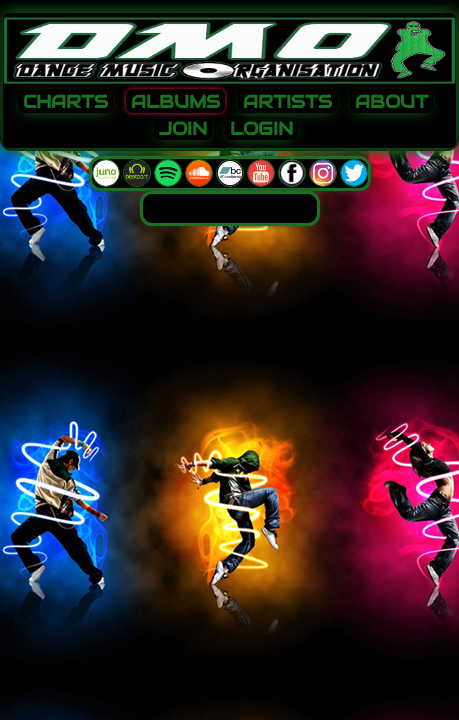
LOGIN (261, 129)
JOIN (183, 129)
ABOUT (391, 102)
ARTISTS (287, 102)
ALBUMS (175, 102)
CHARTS (65, 102)
